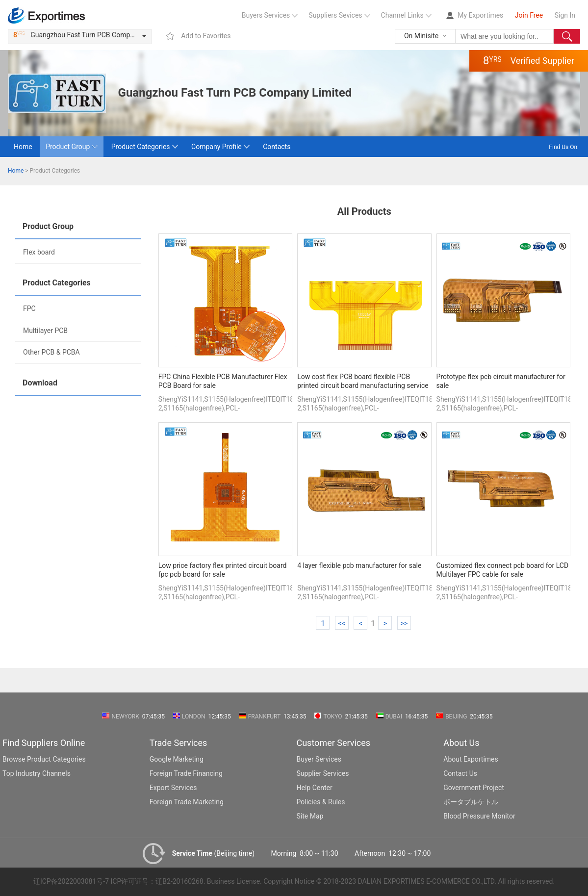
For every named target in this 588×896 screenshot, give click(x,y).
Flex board (39, 252)
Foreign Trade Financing (186, 773)
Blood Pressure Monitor (479, 816)
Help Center (315, 788)
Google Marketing (177, 759)
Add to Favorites (206, 36)
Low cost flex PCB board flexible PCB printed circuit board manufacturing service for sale (363, 382)
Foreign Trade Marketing (187, 802)
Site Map (310, 816)
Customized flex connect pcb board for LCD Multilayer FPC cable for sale (503, 570)
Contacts (277, 147)
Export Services (173, 788)
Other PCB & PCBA (51, 352)
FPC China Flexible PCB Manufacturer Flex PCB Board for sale (223, 381)
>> (404, 623)
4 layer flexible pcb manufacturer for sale (359, 565)
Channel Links (402, 15)
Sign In (565, 15)
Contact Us (460, 773)
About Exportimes (471, 759)
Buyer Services (319, 759)
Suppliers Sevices (335, 15)
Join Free (529, 15)
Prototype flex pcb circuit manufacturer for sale (501, 381)
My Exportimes (480, 15)
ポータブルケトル (471, 802)
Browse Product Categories (44, 759)
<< (342, 623)
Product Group (68, 147)
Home (23, 147)
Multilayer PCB (45, 331)
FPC (29, 308)
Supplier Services (323, 773)
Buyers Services (266, 15)
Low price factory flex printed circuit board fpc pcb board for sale (223, 570)
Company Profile (217, 147)
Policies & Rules (321, 802)
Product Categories (141, 147)
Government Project (474, 788)
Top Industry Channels (37, 773)
